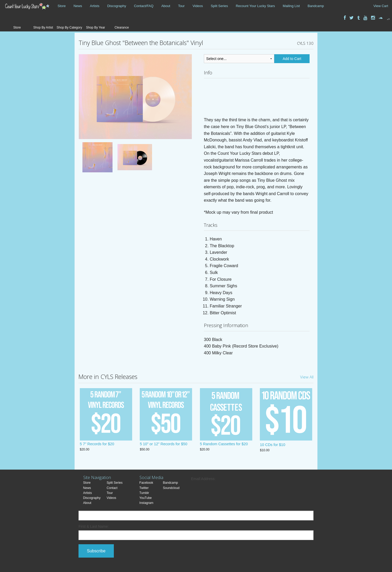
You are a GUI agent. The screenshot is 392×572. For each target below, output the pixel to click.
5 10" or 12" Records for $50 (163, 445)
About (166, 6)
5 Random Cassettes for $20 (224, 445)
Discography (117, 6)
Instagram (146, 503)
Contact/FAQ (144, 6)
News (78, 6)
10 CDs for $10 (273, 445)
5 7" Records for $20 (97, 445)
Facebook (146, 483)
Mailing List (291, 6)
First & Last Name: (94, 526)
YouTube (146, 498)
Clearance (122, 27)
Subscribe (96, 551)
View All (307, 377)
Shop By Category (69, 27)
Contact (112, 488)
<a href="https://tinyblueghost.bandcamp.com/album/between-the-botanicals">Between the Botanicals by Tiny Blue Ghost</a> (257, 99)
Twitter (144, 488)
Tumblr (144, 493)
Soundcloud (171, 488)
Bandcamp (316, 6)
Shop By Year (96, 27)
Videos (198, 6)
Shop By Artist (43, 27)
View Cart (381, 6)
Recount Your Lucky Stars (255, 6)
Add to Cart (292, 59)
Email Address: (203, 479)
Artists (95, 6)
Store (62, 6)
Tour (181, 6)
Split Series (219, 6)
